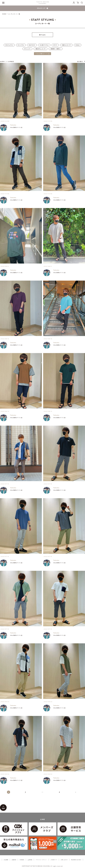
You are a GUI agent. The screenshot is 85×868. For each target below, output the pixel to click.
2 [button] (26, 792)
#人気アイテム (44, 45)
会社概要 (6, 860)
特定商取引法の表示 (76, 860)
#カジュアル (9, 45)
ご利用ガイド (54, 860)
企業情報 (30, 860)
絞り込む (42, 35)
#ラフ (55, 45)
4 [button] (60, 792)
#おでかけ (32, 45)
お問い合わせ (64, 860)
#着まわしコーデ (41, 49)
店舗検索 (14, 860)
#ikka (78, 45)
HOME (4, 14)
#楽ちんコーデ (66, 45)
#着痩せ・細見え (56, 49)
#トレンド (27, 49)
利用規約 (22, 860)
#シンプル (21, 45)
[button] (76, 793)
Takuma (13, 125)
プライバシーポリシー (41, 860)
